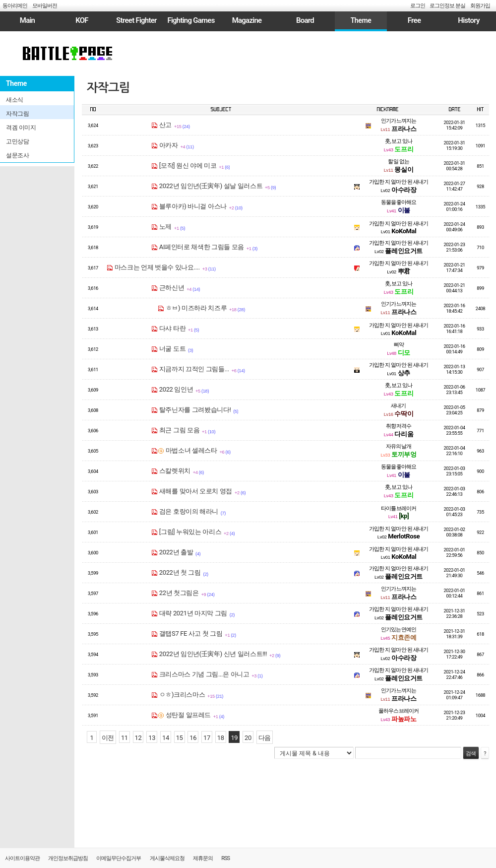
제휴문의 (203, 858)
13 (152, 738)
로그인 (418, 6)
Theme (361, 20)
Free (414, 20)
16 (193, 738)
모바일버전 (45, 6)
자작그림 (108, 88)
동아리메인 (15, 6)
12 (138, 738)
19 (234, 738)
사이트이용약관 (22, 858)
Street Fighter (136, 20)
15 (180, 738)
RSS (225, 858)
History (468, 20)
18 (221, 738)
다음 (265, 738)
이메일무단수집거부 (119, 858)
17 (207, 738)
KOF (82, 20)
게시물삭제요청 (167, 858)
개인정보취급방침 (68, 858)
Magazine (247, 20)
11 (124, 738)
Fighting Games (191, 20)
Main (27, 20)
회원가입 (480, 6)
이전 (108, 738)
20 (248, 738)
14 (166, 738)
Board (305, 20)
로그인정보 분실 (447, 6)
